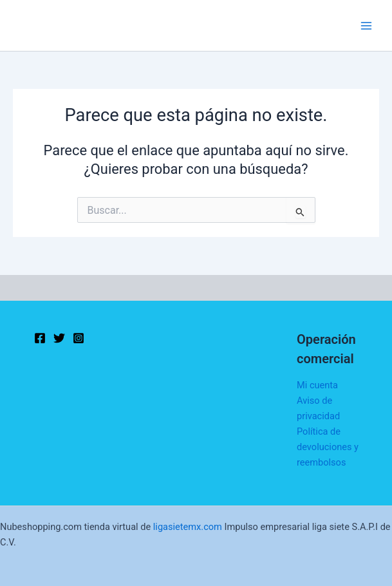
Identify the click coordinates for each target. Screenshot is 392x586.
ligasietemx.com (188, 527)
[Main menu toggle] (366, 25)
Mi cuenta (317, 385)
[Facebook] (40, 338)
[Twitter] (59, 338)
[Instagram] (79, 338)
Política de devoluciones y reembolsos (328, 447)
